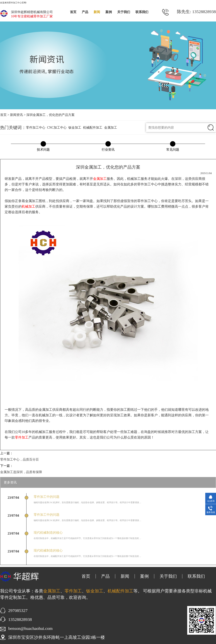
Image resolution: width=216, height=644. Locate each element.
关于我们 (124, 12)
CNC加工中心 (57, 128)
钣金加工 (75, 128)
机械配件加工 (93, 128)
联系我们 (142, 12)
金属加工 (111, 128)
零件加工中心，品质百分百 (20, 459)
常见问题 (173, 150)
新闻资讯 (16, 115)
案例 (109, 12)
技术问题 (43, 150)
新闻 (97, 12)
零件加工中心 (36, 128)
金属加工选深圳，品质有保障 (21, 472)
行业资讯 (108, 150)
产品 (85, 12)
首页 (73, 12)
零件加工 (73, 591)
